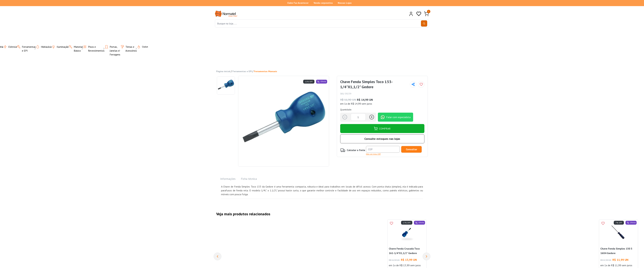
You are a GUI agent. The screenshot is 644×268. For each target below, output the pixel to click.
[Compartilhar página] (413, 84)
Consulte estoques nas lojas (382, 139)
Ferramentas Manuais (266, 71)
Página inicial (223, 71)
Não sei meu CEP (373, 154)
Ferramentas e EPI (242, 71)
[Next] (426, 256)
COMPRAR (382, 129)
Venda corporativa (323, 3)
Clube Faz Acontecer (298, 3)
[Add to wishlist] (421, 84)
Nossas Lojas (345, 3)
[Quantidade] (358, 117)
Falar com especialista (395, 117)
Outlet (140, 47)
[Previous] (218, 256)
